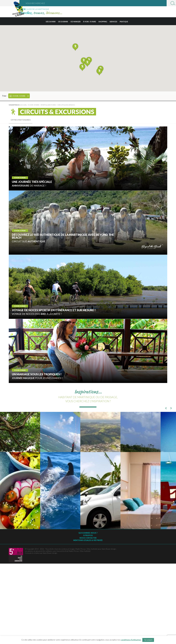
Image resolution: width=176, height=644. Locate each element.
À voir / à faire (90, 22)
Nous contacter (88, 538)
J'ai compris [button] (148, 640)
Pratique (124, 22)
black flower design (50, 553)
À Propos (88, 535)
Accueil (24, 105)
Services (113, 22)
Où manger (75, 22)
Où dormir (63, 22)
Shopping (103, 22)
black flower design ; (109, 549)
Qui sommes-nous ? (88, 533)
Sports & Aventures (48, 105)
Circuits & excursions (66, 105)
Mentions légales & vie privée (88, 540)
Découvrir (51, 22)
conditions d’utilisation (131, 640)
